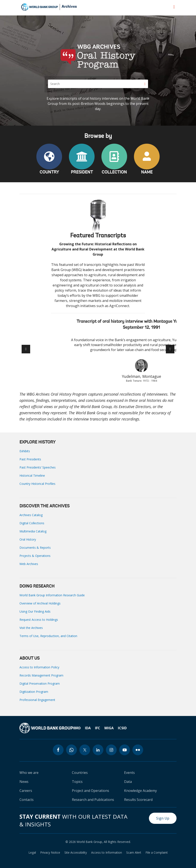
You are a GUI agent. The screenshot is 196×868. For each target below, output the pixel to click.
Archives (69, 7)
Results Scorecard (138, 800)
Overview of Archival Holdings (40, 603)
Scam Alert (134, 853)
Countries (80, 773)
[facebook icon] (58, 750)
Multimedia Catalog (33, 531)
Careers (26, 791)
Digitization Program (34, 692)
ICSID (122, 728)
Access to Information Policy (39, 667)
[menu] (174, 7)
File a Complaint (157, 853)
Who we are (29, 773)
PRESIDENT (82, 172)
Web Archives (29, 564)
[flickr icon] (138, 750)
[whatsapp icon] (71, 750)
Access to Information (107, 853)
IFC (98, 728)
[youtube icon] (125, 750)
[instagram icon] (111, 750)
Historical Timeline (32, 475)
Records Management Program (41, 675)
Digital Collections (32, 523)
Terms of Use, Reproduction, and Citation (48, 636)
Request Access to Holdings (39, 620)
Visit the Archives (31, 628)
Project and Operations (91, 791)
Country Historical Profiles (37, 484)
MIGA (109, 728)
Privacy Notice (50, 853)
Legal (32, 853)
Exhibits (25, 451)
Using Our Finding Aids (35, 611)
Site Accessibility (76, 853)
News (24, 782)
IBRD (77, 728)
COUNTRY (49, 172)
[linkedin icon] (98, 750)
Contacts (27, 800)
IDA (88, 728)
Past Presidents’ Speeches (38, 467)
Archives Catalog (31, 515)
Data (128, 782)
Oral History (28, 539)
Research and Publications (93, 800)
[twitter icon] (85, 750)
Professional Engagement (37, 700)
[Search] (98, 84)
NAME (147, 172)
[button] (170, 349)
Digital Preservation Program (40, 683)
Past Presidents (30, 459)
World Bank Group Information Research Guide (52, 595)
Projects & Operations (35, 556)
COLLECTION (114, 172)
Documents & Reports (35, 548)
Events (129, 773)
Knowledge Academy (140, 791)
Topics (77, 782)
